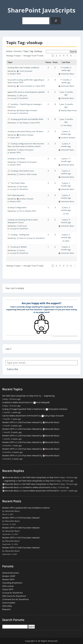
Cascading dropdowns (12, 583)
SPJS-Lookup (32, 174)
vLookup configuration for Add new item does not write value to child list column (26, 145)
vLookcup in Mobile (19, 247)
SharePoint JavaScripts (41, 10)
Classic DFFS (40, 86)
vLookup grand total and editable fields (27, 119)
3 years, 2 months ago (66, 172)
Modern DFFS (15, 74)
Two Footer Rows (18, 183)
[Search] (56, 21)
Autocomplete (9, 603)
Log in (8, 349)
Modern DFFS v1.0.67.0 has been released (21, 538)
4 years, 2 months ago (66, 236)
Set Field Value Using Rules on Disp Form (20, 396)
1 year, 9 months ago (66, 106)
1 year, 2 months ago (66, 93)
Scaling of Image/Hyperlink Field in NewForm (22, 409)
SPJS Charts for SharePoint (14, 596)
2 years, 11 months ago (66, 160)
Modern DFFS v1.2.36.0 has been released (21, 422)
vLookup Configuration (17, 207)
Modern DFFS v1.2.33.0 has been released (21, 449)
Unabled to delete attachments (16, 402)
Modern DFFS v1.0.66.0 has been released (21, 548)
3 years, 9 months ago (66, 221)
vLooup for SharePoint (19, 98)
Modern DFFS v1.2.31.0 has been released (21, 455)
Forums (18, 51)
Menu (5, 5)
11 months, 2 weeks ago (66, 69)
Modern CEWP (9, 576)
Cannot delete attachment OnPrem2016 (20, 416)
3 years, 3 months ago (66, 197)
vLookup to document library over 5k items (25, 131)
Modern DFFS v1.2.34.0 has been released (21, 442)
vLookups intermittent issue (22, 171)
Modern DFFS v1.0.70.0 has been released (21, 518)
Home (9, 51)
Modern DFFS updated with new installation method (26, 508)
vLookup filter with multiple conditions (23, 68)
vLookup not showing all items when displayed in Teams (23, 221)
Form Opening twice (16, 195)
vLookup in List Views (16, 159)
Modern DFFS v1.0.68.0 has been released (21, 528)
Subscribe (12, 369)
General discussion (11, 573)
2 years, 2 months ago (66, 133)
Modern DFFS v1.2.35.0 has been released (21, 436)
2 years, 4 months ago (66, 145)
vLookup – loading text (20, 235)
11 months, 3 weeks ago (66, 81)
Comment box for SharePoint (16, 599)
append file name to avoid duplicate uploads (26, 92)
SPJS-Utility (7, 606)
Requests (6, 609)
